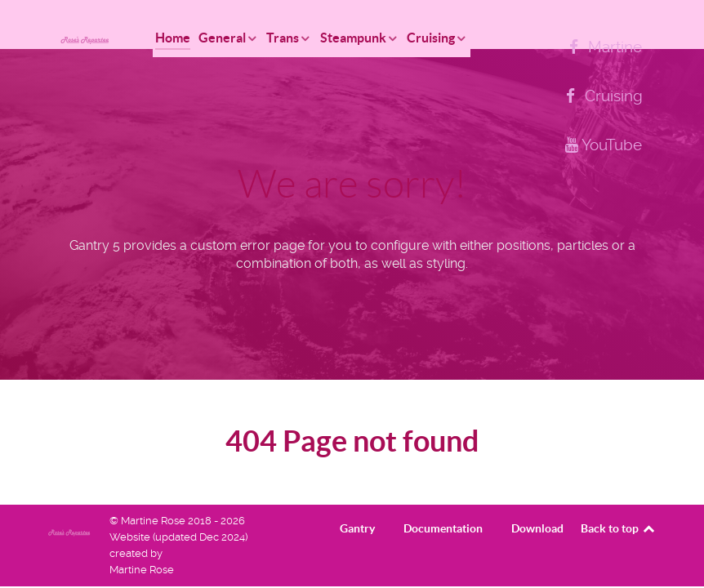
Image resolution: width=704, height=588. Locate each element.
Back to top (619, 528)
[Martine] (603, 47)
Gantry (357, 528)
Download (537, 528)
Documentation (443, 528)
